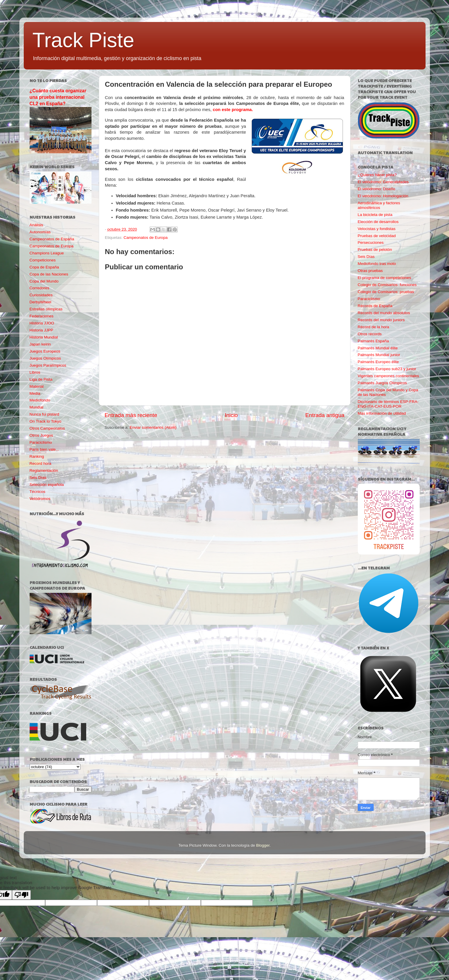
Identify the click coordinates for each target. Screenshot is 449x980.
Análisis (37, 225)
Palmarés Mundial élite (378, 348)
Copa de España (44, 267)
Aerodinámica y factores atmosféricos (379, 205)
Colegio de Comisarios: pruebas (386, 292)
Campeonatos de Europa (145, 238)
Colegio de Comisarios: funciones (387, 285)
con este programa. (233, 110)
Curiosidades (41, 295)
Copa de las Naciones (49, 274)
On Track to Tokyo (46, 421)
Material (37, 386)
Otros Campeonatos (47, 428)
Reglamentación (44, 471)
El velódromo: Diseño (377, 189)
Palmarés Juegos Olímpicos (382, 383)
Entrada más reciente (131, 415)
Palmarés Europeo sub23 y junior (387, 369)
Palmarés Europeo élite (378, 362)
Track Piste (83, 40)
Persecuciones (371, 243)
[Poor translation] (21, 895)
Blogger (263, 845)
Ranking (37, 456)
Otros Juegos (41, 435)
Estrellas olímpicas (46, 309)
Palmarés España (373, 341)
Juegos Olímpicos (45, 358)
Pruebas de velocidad (377, 236)
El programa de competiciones (384, 278)
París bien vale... (44, 449)
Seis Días (38, 478)
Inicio (231, 415)
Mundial (37, 407)
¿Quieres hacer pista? (377, 175)
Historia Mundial (44, 337)
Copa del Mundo (44, 281)
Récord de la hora (373, 327)
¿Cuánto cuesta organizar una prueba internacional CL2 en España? (58, 97)
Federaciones (42, 316)
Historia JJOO (42, 323)
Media (35, 393)
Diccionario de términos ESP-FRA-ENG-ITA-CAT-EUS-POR (388, 404)
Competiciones (43, 260)
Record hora (40, 463)
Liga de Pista (41, 379)
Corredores (40, 288)
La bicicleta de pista (375, 215)
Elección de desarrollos (378, 222)
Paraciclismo (41, 442)
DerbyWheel (40, 302)
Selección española (47, 485)
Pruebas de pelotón (375, 250)
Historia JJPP (41, 330)
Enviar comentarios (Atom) (153, 427)
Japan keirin (40, 344)
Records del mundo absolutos (384, 313)
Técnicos (38, 492)
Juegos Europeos (45, 351)
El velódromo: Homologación (383, 196)
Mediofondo (40, 400)
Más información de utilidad (382, 413)
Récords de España (375, 306)
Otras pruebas (370, 271)
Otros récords (370, 334)
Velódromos (40, 499)
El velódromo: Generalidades (383, 182)
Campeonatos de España (52, 239)
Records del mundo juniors (381, 320)
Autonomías (40, 232)
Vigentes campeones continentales (388, 376)
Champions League (47, 253)
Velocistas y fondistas (377, 229)
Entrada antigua (325, 415)
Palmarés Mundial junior (379, 355)
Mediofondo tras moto (377, 264)
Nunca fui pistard (44, 414)
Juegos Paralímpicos (48, 365)
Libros (35, 372)
